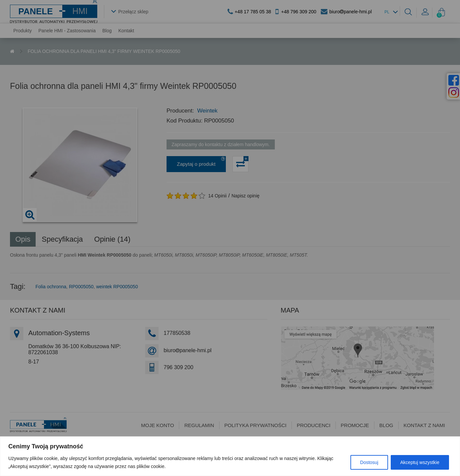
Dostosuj (369, 462)
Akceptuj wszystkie (420, 462)
